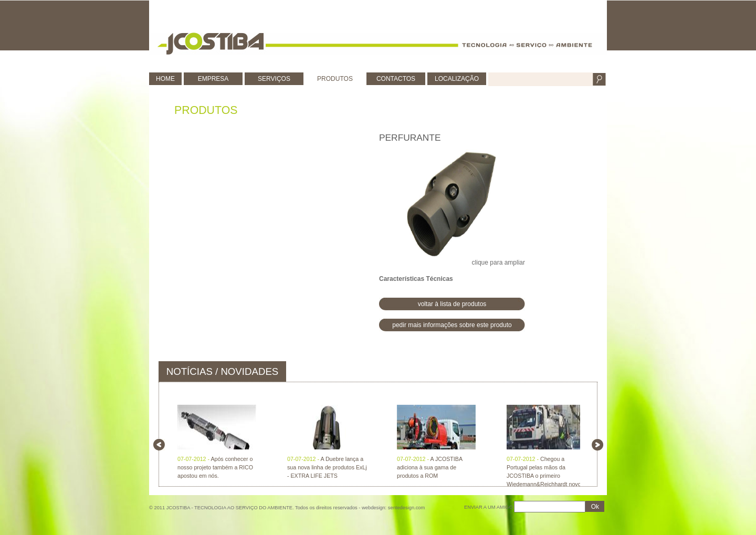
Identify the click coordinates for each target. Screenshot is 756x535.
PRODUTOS (335, 79)
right (597, 445)
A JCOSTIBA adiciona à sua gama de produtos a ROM (429, 467)
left (159, 445)
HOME (165, 79)
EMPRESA (213, 79)
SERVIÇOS (274, 79)
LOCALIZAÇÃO (457, 79)
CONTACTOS (396, 79)
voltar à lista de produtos (452, 304)
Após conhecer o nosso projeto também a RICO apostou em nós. (215, 467)
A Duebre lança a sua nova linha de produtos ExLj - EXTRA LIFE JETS (327, 467)
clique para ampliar (452, 208)
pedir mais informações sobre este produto (452, 325)
